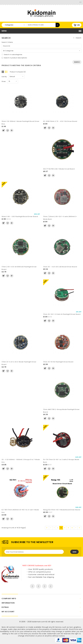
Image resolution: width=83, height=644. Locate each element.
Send (74, 552)
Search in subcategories (12, 55)
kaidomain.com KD (40, 622)
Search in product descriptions (14, 58)
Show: (4, 81)
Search (79, 38)
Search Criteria (7, 42)
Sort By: (4, 77)
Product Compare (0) (18, 72)
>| (79, 528)
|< (47, 528)
